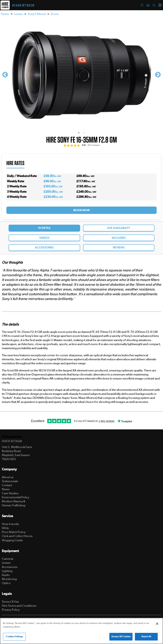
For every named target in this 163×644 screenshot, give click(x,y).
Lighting (7, 571)
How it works (10, 524)
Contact (7, 485)
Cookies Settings (14, 637)
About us (8, 477)
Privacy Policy (11, 610)
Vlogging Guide (12, 540)
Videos (44, 238)
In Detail (44, 228)
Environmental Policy (16, 497)
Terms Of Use (10, 602)
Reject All (146, 637)
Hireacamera (12, 437)
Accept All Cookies (121, 637)
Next (158, 75)
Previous (5, 75)
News (6, 489)
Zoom (55, 14)
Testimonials (10, 481)
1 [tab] (79, 133)
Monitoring (9, 579)
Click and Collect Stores (17, 536)
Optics (6, 583)
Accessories (44, 248)
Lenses (18, 14)
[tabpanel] (81, 75)
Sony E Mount (37, 14)
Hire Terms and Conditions (19, 606)
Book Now (82, 210)
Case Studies (10, 493)
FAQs (5, 528)
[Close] (157, 624)
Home (5, 14)
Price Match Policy (14, 532)
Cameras (8, 559)
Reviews (119, 248)
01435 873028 (23, 5)
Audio (6, 575)
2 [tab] (84, 133)
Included (119, 238)
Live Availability (119, 228)
